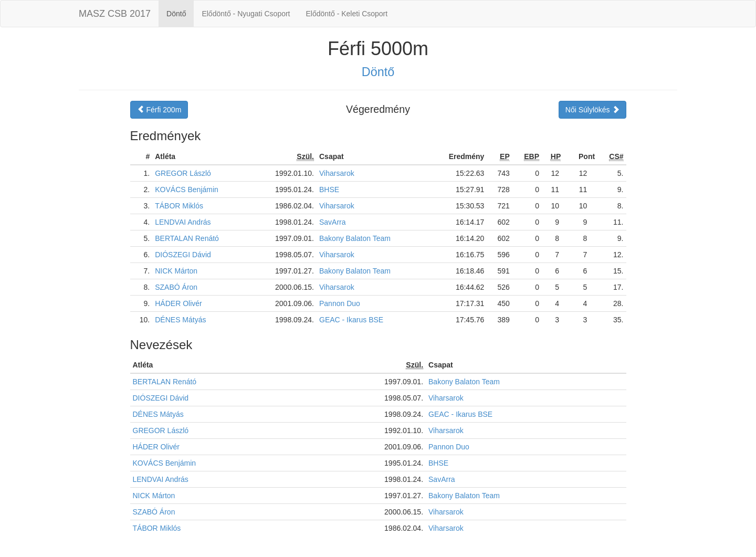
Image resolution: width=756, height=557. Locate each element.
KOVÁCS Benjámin (187, 190)
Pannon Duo (340, 303)
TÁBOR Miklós (179, 206)
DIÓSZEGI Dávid (183, 255)
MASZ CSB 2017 (115, 14)
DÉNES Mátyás (180, 320)
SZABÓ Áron (176, 287)
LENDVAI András (183, 222)
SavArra (333, 222)
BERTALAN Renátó (187, 238)
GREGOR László (183, 173)
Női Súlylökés (592, 110)
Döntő (176, 14)
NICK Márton (176, 271)
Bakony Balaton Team (355, 238)
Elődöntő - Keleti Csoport (347, 14)
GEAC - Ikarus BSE (351, 320)
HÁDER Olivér (178, 303)
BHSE (329, 190)
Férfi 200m (159, 110)
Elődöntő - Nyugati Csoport (246, 14)
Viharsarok (337, 173)
